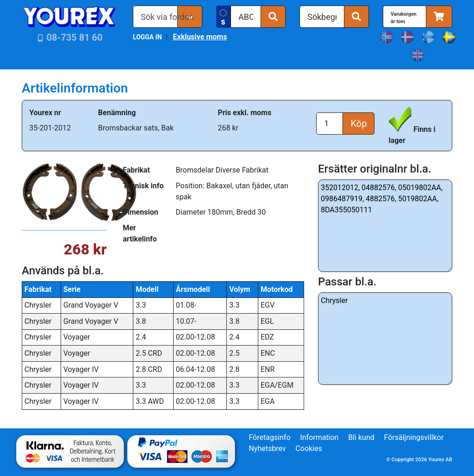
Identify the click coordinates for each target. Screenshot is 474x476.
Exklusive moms (200, 37)
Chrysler (385, 339)
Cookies (309, 448)
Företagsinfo (269, 437)
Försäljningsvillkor (414, 437)
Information (319, 437)
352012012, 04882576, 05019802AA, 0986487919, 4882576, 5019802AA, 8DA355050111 (385, 226)
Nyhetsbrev (267, 448)
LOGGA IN (147, 37)
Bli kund (361, 437)
